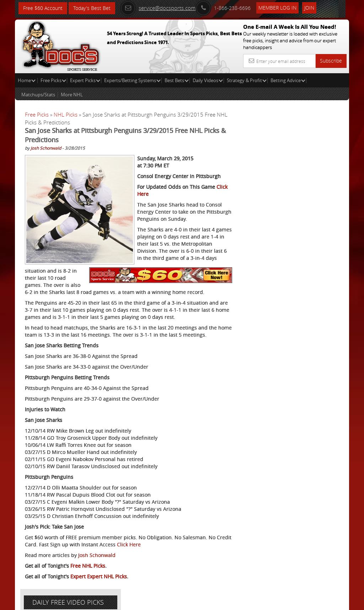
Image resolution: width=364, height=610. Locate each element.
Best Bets (177, 80)
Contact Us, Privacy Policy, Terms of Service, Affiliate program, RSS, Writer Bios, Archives (224, 601)
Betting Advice (288, 80)
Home (27, 80)
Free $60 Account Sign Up (293, 264)
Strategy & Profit (247, 80)
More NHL (72, 95)
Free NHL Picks (88, 566)
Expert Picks (85, 80)
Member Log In (278, 8)
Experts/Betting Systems (132, 80)
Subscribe (331, 61)
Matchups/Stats (38, 95)
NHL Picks (66, 114)
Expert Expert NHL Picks (99, 576)
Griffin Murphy (304, 197)
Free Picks (53, 80)
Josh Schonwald (46, 148)
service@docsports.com (158, 8)
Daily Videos (208, 80)
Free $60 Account (43, 8)
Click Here (145, 544)
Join (310, 8)
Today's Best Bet (92, 8)
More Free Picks (317, 132)
